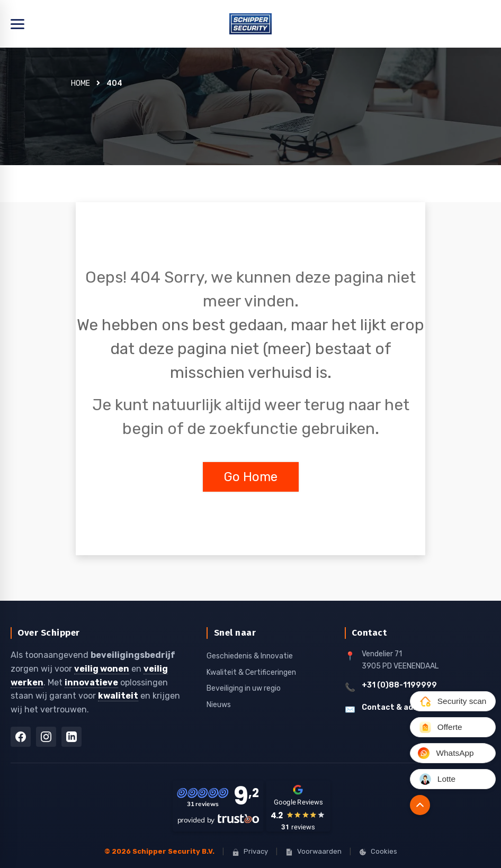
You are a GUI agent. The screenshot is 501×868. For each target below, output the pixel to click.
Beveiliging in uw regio (244, 688)
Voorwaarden (314, 851)
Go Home (251, 477)
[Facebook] (21, 737)
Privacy (250, 851)
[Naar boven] (417, 805)
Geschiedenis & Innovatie (250, 656)
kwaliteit (118, 696)
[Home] (250, 24)
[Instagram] (46, 737)
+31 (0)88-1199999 (399, 685)
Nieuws (219, 704)
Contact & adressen (401, 707)
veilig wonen (102, 669)
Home (80, 83)
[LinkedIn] (71, 737)
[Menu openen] (17, 24)
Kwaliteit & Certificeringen (251, 672)
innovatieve (91, 682)
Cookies (378, 851)
